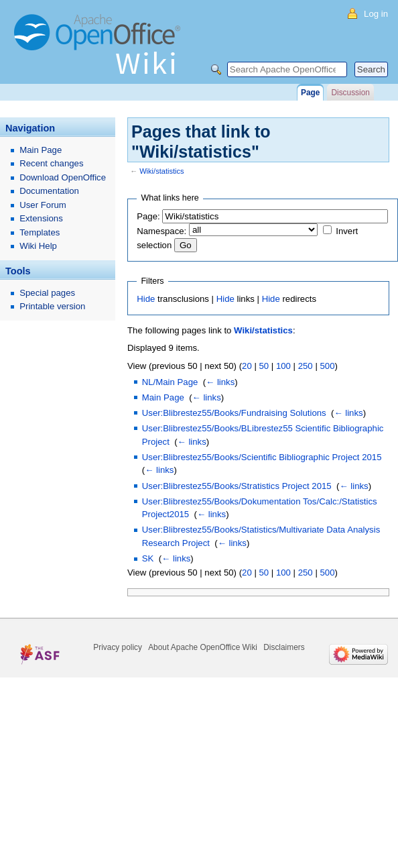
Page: (148, 216)
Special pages (47, 293)
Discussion (350, 93)
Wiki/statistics (161, 171)
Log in (376, 14)
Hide (146, 299)
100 (283, 366)
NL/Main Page (170, 382)
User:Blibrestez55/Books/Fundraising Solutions (234, 413)
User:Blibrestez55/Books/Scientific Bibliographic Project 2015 (262, 457)
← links (220, 382)
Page (310, 93)
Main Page (163, 397)
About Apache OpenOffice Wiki (203, 647)
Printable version (52, 306)
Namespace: (161, 231)
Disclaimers (284, 647)
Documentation (49, 191)
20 (247, 366)
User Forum (43, 205)
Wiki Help (38, 246)
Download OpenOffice (63, 177)
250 (306, 366)
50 (264, 366)
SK (148, 558)
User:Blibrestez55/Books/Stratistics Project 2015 (237, 486)
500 (327, 366)
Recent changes (51, 163)
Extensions (41, 218)
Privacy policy (118, 647)
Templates (40, 232)
